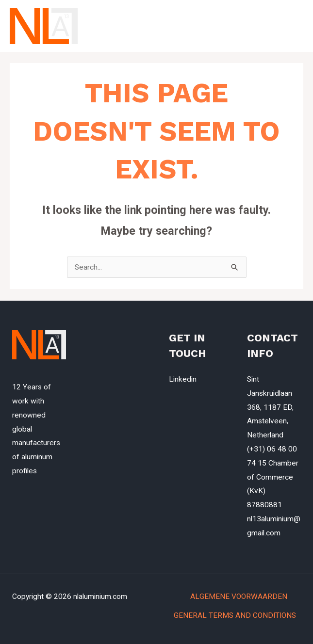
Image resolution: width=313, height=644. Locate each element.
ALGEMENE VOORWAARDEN (246, 596)
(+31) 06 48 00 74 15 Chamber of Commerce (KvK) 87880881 (273, 477)
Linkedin (183, 379)
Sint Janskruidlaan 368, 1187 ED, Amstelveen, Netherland (270, 407)
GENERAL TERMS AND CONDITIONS (235, 615)
